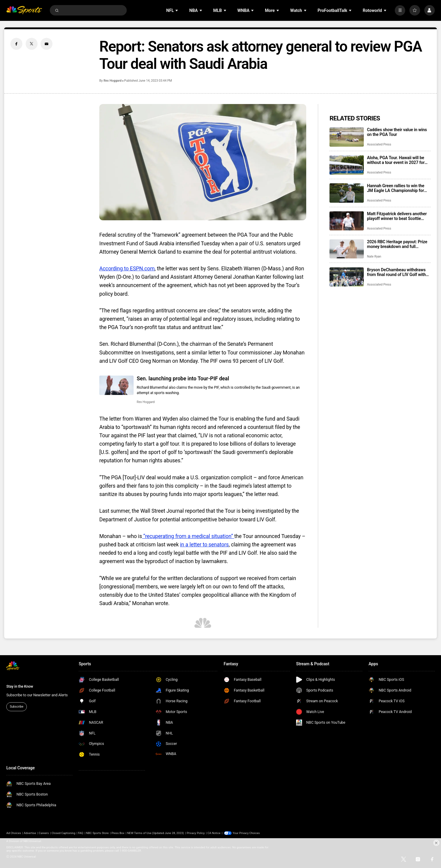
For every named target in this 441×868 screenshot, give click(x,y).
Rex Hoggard (112, 81)
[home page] (24, 10)
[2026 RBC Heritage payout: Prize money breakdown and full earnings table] (347, 249)
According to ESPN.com (127, 269)
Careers (44, 833)
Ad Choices (14, 833)
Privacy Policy (196, 833)
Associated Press (379, 144)
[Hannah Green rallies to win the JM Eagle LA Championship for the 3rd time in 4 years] (347, 193)
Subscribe (17, 707)
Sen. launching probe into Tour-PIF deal (183, 379)
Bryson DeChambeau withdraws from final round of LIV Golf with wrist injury (396, 272)
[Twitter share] (32, 44)
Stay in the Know (20, 686)
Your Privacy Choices (246, 833)
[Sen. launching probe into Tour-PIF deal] (116, 385)
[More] (400, 10)
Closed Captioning (63, 833)
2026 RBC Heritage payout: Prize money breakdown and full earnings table (397, 244)
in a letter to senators (204, 545)
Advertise (30, 833)
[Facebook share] (16, 44)
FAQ (81, 833)
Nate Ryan (374, 256)
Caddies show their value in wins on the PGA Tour (397, 132)
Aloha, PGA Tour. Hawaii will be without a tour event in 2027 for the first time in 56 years (396, 160)
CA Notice (214, 833)
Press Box (118, 833)
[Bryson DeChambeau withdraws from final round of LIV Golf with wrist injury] (347, 277)
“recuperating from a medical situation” (188, 536)
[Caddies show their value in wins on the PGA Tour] (347, 137)
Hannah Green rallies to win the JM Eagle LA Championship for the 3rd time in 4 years (396, 188)
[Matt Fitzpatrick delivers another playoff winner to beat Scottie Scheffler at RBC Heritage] (347, 221)
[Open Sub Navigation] (177, 10)
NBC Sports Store (98, 833)
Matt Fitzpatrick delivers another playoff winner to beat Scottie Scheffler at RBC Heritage (397, 216)
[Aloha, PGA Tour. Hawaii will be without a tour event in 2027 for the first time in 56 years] (347, 165)
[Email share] (47, 44)
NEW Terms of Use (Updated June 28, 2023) (155, 833)
